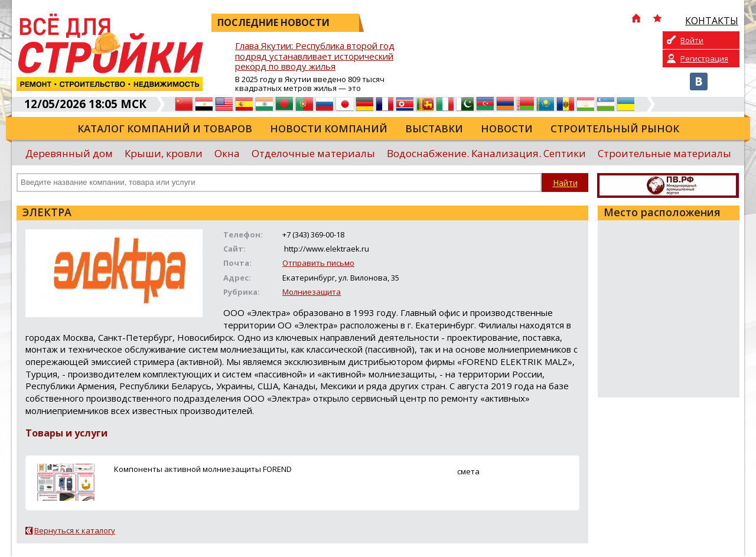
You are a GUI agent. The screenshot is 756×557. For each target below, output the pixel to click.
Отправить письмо (318, 263)
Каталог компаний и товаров (165, 128)
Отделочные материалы (313, 153)
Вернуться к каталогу (75, 530)
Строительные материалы (664, 153)
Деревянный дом (69, 153)
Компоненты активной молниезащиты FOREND (203, 469)
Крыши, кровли (164, 153)
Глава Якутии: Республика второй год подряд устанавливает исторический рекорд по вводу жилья (315, 56)
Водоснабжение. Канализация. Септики (486, 153)
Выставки (434, 128)
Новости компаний (329, 128)
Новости (507, 128)
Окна (227, 153)
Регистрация (704, 58)
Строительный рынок (615, 128)
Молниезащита (312, 292)
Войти (692, 40)
